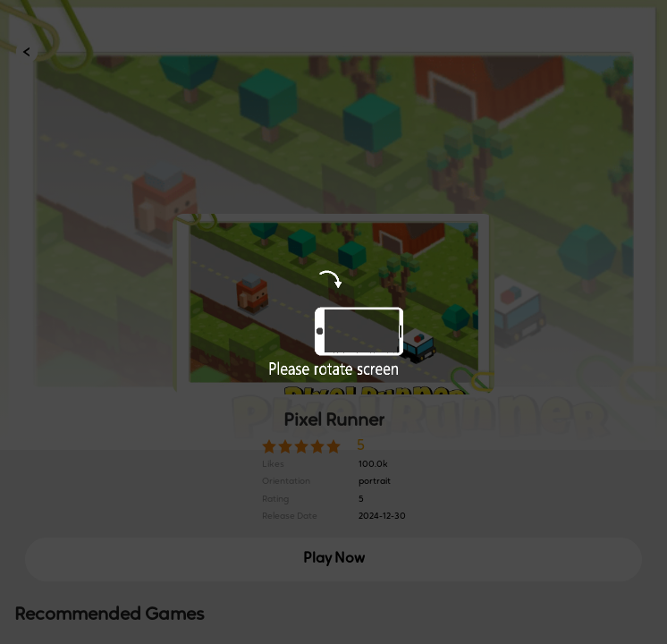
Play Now (334, 559)
